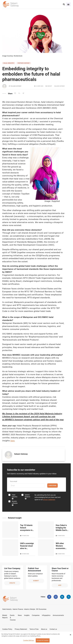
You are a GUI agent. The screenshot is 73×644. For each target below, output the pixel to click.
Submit (36, 581)
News (20, 615)
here (13, 441)
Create (12, 583)
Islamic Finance (27, 497)
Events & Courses (13, 618)
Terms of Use (34, 629)
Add (60, 585)
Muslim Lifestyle (15, 503)
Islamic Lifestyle (30, 609)
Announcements (58, 615)
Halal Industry (15, 497)
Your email (13, 481)
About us (44, 629)
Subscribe (53, 486)
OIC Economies (41, 609)
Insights (27, 615)
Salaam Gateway (16, 86)
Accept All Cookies (43, 640)
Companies (36, 615)
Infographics (46, 615)
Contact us (53, 629)
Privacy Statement (21, 629)
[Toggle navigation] (68, 4)
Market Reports (5, 616)
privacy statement (49, 500)
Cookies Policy (7, 629)
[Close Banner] (70, 635)
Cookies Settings (29, 640)
